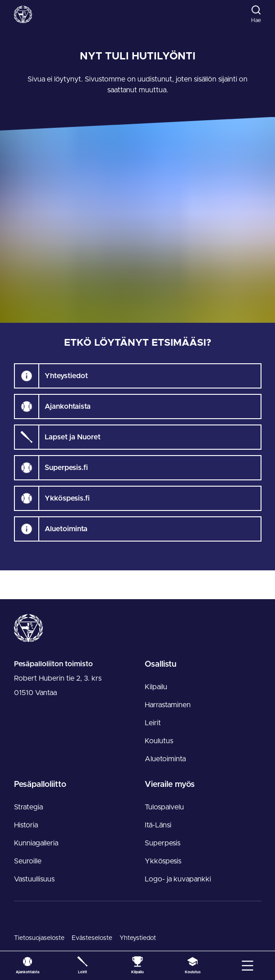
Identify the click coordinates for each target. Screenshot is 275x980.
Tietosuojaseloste (39, 938)
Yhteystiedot (138, 938)
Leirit (153, 723)
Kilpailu (156, 687)
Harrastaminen (168, 705)
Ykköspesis (163, 861)
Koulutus (159, 741)
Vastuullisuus (34, 879)
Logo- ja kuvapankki (178, 879)
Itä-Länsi (158, 825)
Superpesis (163, 843)
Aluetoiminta (165, 759)
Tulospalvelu (164, 807)
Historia (26, 825)
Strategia (28, 807)
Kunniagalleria (36, 843)
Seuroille (28, 861)
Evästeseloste (92, 938)
